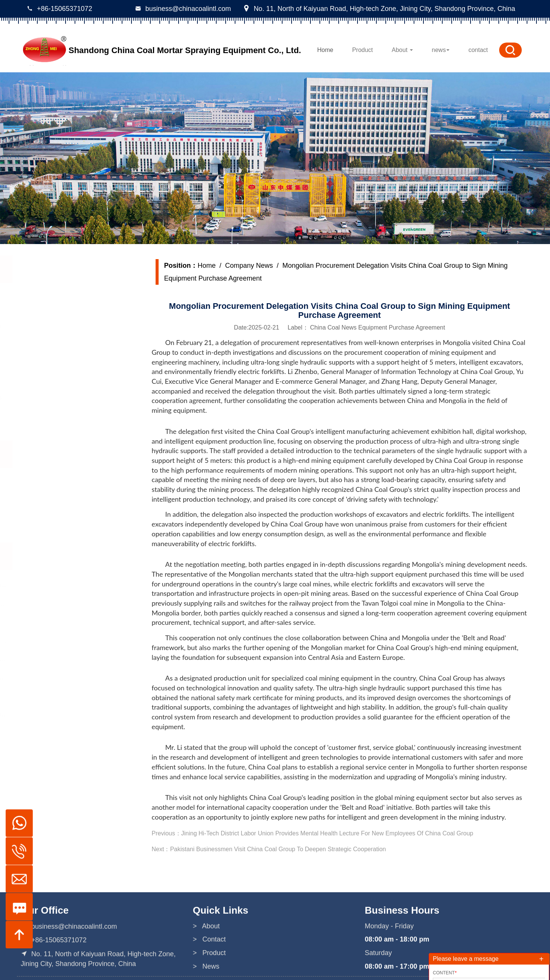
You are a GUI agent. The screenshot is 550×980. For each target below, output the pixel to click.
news (441, 50)
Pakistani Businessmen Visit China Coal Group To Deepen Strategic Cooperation (278, 849)
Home (325, 50)
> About (206, 968)
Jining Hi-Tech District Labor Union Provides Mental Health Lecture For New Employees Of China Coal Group (327, 833)
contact (478, 50)
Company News (249, 266)
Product (363, 50)
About (402, 50)
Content (445, 973)
